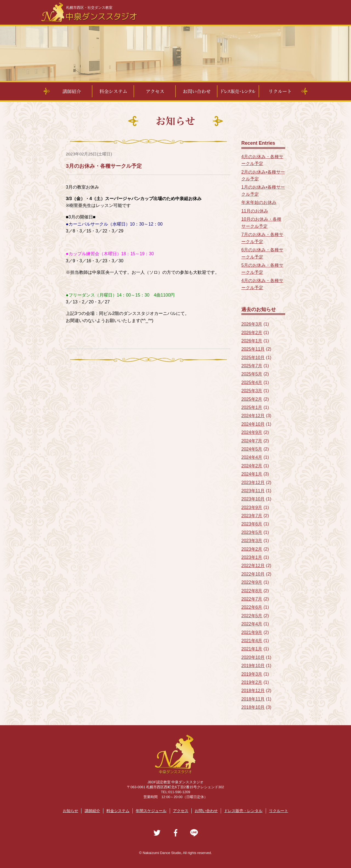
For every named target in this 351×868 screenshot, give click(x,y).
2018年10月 (253, 707)
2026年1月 (252, 341)
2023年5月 (252, 532)
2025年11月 (253, 349)
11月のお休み (255, 211)
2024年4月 (252, 457)
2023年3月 (252, 541)
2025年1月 (252, 407)
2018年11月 (253, 699)
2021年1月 (252, 649)
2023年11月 (253, 491)
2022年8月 (252, 591)
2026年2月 (252, 333)
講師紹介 (92, 811)
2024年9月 (252, 432)
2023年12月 (253, 483)
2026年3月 (252, 324)
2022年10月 (253, 574)
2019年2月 (252, 682)
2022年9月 (252, 582)
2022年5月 (252, 616)
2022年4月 (252, 624)
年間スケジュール (151, 811)
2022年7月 (252, 599)
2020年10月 (253, 657)
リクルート (279, 811)
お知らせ (70, 811)
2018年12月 (253, 691)
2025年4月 (252, 382)
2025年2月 (252, 399)
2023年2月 (252, 549)
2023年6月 (252, 524)
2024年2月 (252, 466)
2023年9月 (252, 507)
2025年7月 (252, 366)
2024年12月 (253, 416)
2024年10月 (253, 424)
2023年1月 (252, 557)
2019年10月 (253, 666)
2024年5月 (252, 449)
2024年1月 (252, 474)
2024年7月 (252, 441)
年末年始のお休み (259, 202)
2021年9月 (252, 632)
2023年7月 (252, 516)
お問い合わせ (206, 811)
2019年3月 (252, 674)
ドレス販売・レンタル (243, 811)
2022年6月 (252, 607)
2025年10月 (253, 358)
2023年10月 (253, 499)
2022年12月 (253, 566)
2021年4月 (252, 641)
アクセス (181, 811)
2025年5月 (252, 374)
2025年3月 (252, 391)
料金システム (118, 811)
